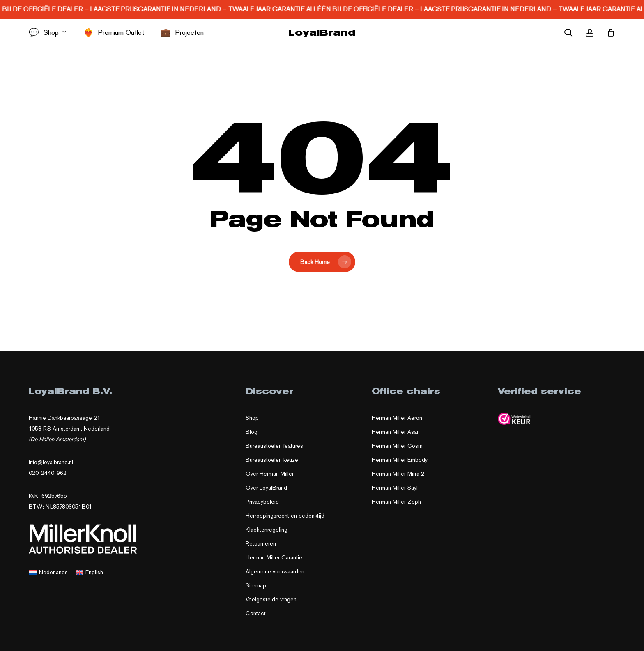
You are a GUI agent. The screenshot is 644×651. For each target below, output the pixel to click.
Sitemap (256, 585)
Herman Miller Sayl (395, 488)
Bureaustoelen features (274, 446)
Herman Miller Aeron (397, 418)
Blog (252, 432)
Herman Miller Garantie (274, 557)
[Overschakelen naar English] (90, 572)
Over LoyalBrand (266, 488)
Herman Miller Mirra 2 (398, 474)
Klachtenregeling (267, 530)
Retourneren (261, 543)
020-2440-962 (48, 473)
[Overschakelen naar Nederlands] (48, 572)
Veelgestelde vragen (271, 599)
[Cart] (611, 32)
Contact (256, 613)
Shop (252, 418)
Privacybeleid (262, 502)
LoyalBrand (322, 32)
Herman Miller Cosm (397, 446)
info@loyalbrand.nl (51, 462)
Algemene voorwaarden (275, 571)
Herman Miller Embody (400, 460)
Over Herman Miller (270, 474)
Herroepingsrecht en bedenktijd (285, 516)
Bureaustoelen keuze (272, 460)
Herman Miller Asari (396, 432)
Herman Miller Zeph (396, 502)
